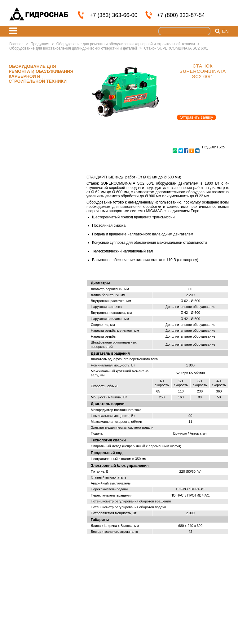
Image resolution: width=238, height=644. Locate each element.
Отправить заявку (196, 117)
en (225, 31)
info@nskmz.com (225, 15)
